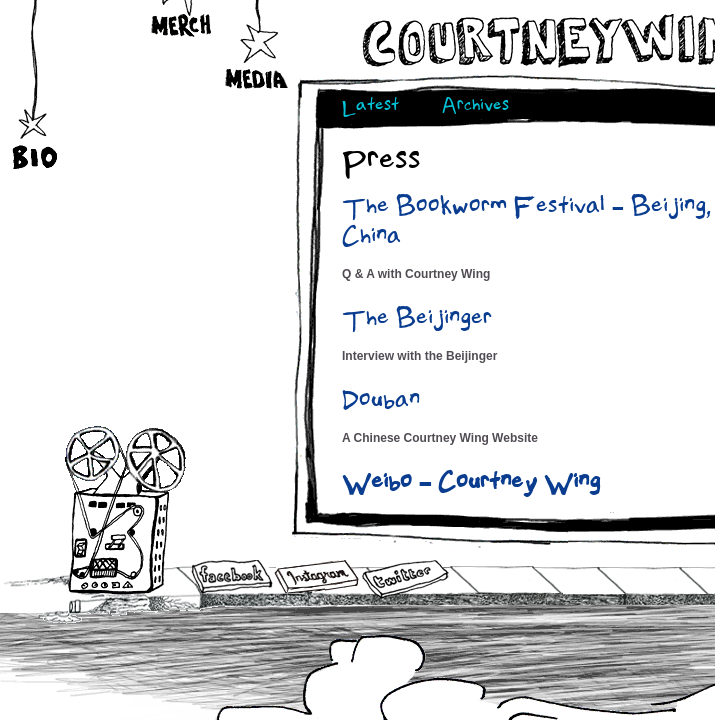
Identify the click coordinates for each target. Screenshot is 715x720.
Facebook (232, 578)
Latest (370, 107)
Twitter (404, 579)
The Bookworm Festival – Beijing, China (526, 224)
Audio (126, 509)
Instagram (316, 576)
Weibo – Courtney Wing (471, 485)
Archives (475, 107)
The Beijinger (417, 321)
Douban (381, 403)
